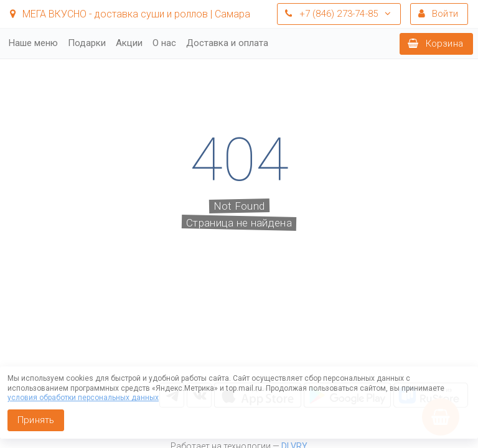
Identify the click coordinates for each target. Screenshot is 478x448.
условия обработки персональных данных (83, 398)
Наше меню (33, 43)
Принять (36, 420)
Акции (129, 43)
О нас (164, 43)
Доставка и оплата (227, 43)
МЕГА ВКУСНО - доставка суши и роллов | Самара (130, 14)
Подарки (87, 43)
